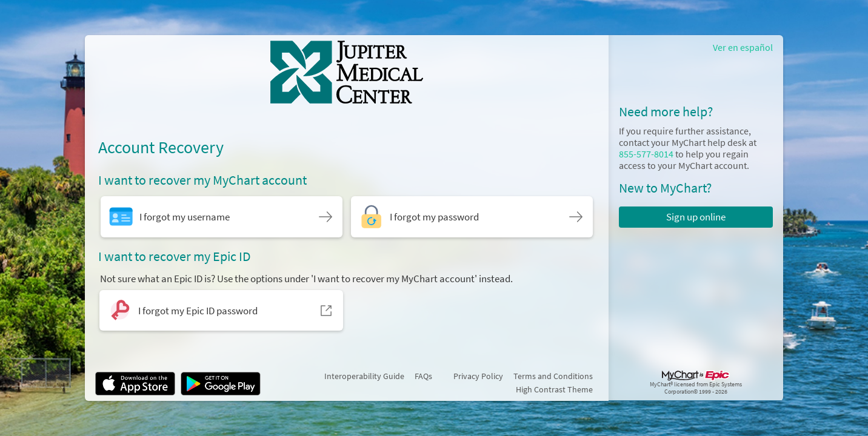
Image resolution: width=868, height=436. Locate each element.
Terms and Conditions (553, 376)
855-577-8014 (646, 154)
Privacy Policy (478, 376)
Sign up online (696, 217)
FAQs (423, 376)
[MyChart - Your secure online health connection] (347, 72)
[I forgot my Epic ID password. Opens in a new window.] (221, 311)
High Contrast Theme (554, 389)
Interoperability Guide (364, 376)
